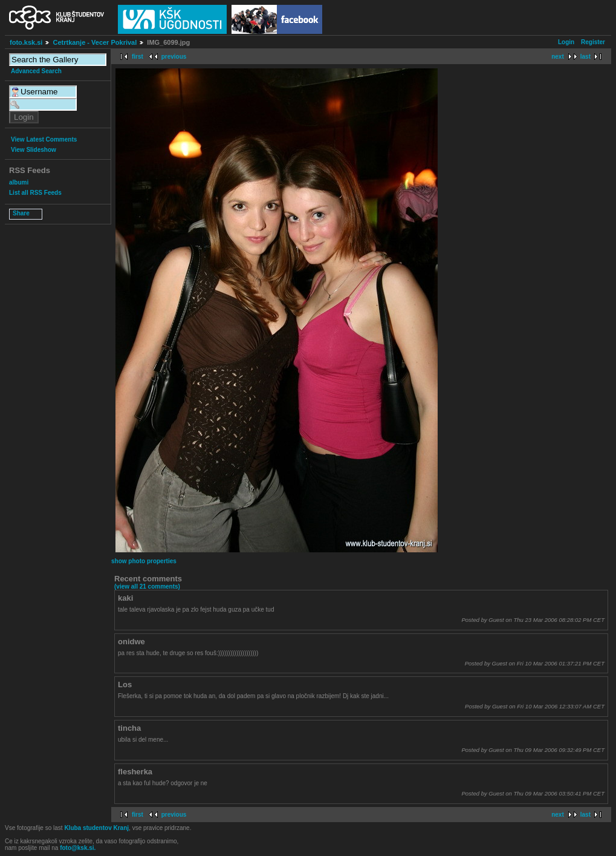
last (585, 57)
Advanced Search (36, 71)
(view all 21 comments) (147, 586)
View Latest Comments (44, 139)
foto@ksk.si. (78, 848)
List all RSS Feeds (35, 193)
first (138, 57)
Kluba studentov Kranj (96, 828)
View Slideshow (34, 150)
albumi (19, 182)
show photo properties (144, 561)
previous (174, 57)
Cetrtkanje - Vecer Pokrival (95, 42)
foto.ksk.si (26, 42)
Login (566, 42)
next (558, 57)
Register (593, 42)
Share (21, 213)
